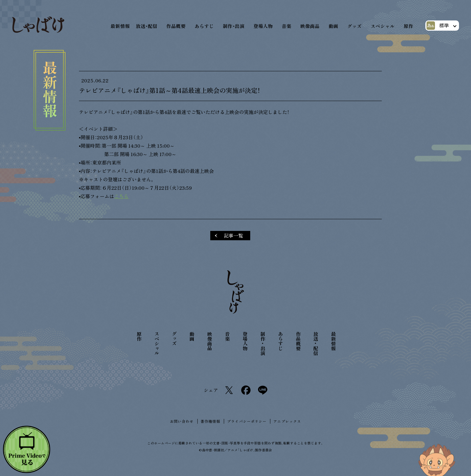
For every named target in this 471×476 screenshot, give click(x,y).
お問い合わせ (182, 421)
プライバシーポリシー (247, 421)
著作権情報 (211, 421)
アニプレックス (287, 421)
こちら (121, 197)
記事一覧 (233, 236)
